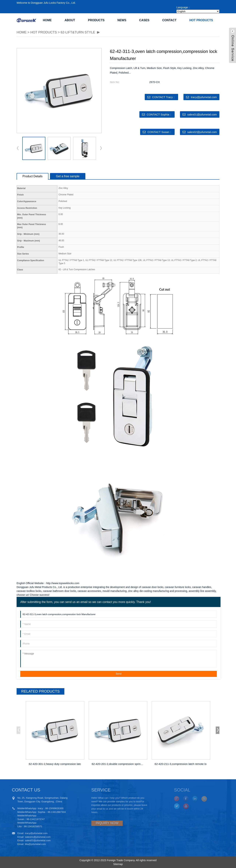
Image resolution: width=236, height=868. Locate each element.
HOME (22, 32)
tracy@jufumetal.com (204, 97)
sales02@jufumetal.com (202, 132)
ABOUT (70, 20)
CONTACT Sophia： (159, 114)
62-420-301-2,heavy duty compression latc (55, 764)
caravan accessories (89, 591)
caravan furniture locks (178, 587)
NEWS (122, 20)
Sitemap (118, 864)
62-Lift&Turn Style (78, 32)
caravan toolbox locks (29, 591)
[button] (101, 148)
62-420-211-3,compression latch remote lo (181, 764)
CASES (144, 20)
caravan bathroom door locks (59, 591)
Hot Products (201, 20)
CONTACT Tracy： (164, 97)
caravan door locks (153, 587)
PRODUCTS (96, 20)
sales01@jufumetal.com (202, 114)
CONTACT (169, 20)
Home (47, 20)
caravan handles (202, 587)
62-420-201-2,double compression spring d (118, 764)
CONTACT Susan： (160, 132)
